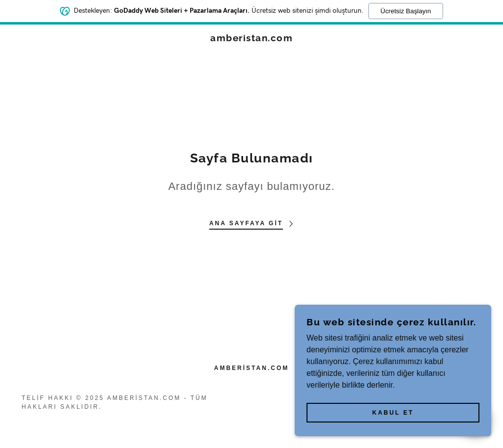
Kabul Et (393, 413)
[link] (251, 39)
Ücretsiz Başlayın (406, 10)
